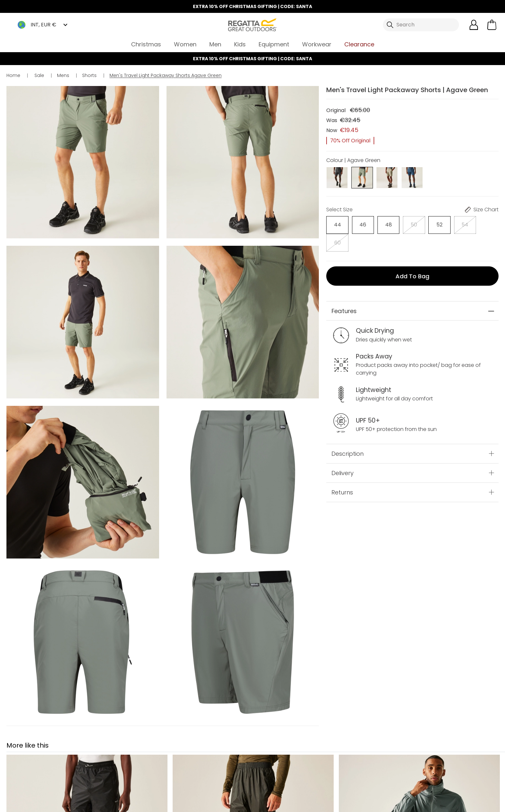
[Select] (337, 225)
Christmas (146, 44)
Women (185, 44)
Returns (342, 474)
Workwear (317, 44)
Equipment (274, 44)
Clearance (359, 44)
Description (348, 436)
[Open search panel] (421, 25)
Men (215, 44)
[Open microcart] (492, 25)
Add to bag (412, 258)
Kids (240, 44)
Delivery (343, 455)
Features (344, 293)
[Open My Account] (474, 25)
